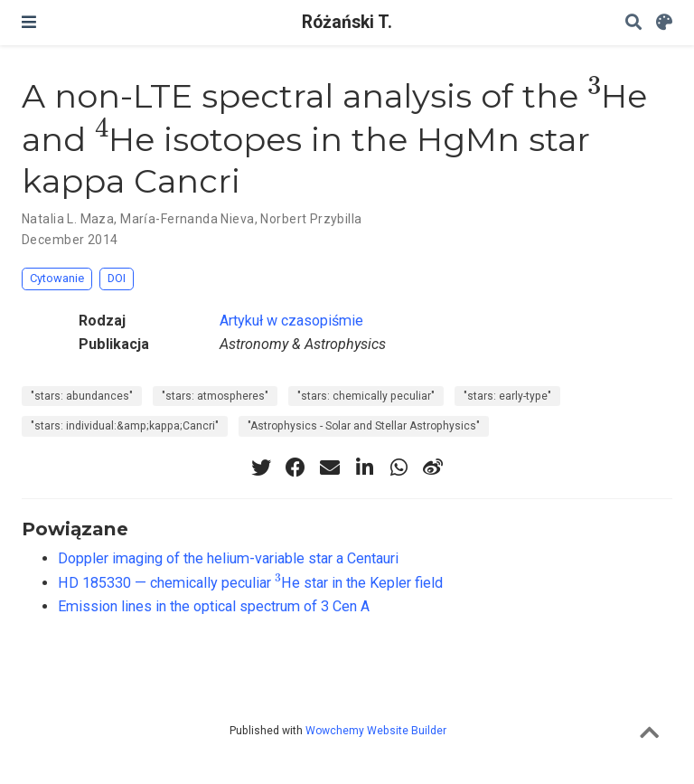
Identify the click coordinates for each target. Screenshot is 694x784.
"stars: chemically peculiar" (366, 396)
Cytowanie (57, 278)
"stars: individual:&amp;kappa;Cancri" (125, 426)
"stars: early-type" (507, 396)
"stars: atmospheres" (215, 396)
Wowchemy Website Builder (376, 731)
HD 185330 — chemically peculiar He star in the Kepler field (250, 583)
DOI (117, 278)
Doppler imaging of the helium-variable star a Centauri (228, 558)
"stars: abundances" (82, 396)
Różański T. (347, 22)
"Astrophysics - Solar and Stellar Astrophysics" (364, 426)
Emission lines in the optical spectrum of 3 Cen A (214, 606)
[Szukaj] (633, 23)
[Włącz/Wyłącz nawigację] (29, 22)
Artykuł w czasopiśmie (291, 321)
